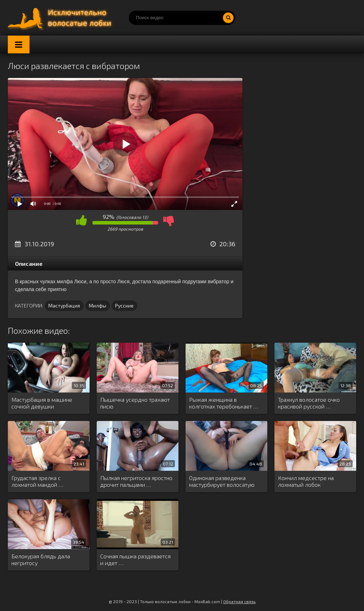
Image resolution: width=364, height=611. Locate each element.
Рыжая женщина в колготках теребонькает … (224, 403)
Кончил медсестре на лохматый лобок (306, 481)
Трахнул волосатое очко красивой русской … (309, 403)
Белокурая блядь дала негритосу (41, 559)
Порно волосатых (61, 18)
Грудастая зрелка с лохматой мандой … (37, 481)
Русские (124, 305)
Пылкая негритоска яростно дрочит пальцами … (136, 481)
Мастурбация (64, 305)
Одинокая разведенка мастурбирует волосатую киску (222, 481)
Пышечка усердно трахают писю (135, 403)
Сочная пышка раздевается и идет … (135, 559)
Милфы (98, 305)
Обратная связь (239, 601)
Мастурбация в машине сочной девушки (42, 403)
